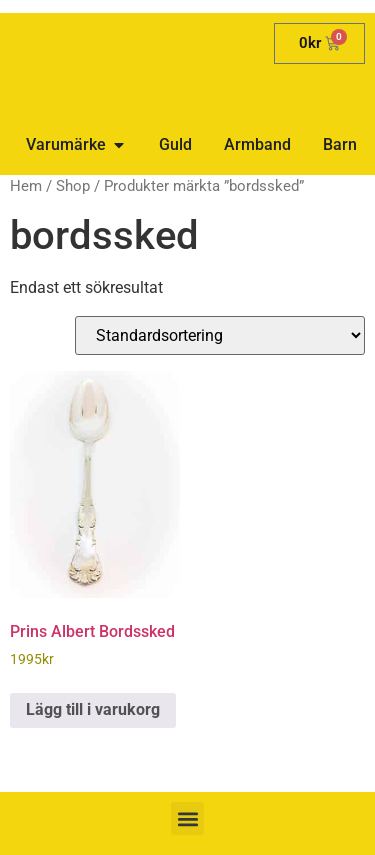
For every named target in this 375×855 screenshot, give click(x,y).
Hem (26, 186)
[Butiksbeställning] (220, 335)
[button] (187, 818)
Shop (73, 186)
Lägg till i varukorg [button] (93, 709)
